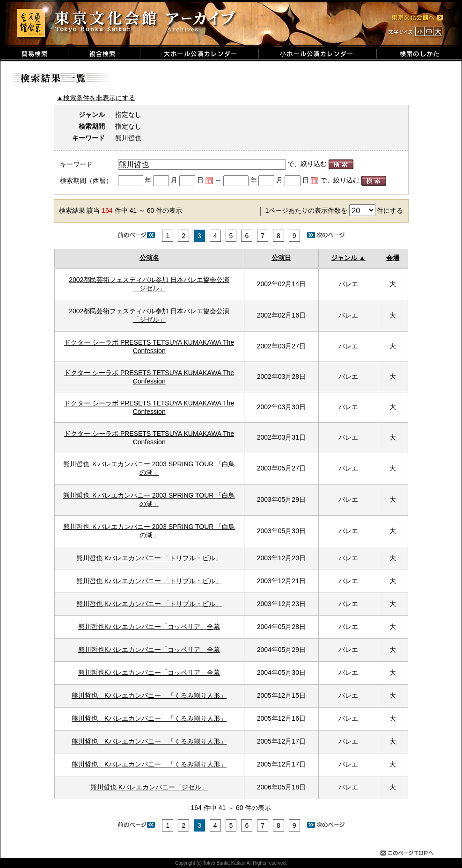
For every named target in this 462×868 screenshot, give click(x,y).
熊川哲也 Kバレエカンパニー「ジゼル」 (149, 787)
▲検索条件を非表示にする (96, 98)
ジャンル (344, 258)
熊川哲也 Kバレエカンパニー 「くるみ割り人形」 (149, 695)
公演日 (281, 258)
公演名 (149, 258)
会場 (393, 258)
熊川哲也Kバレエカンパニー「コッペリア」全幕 (149, 627)
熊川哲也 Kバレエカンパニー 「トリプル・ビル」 (149, 558)
